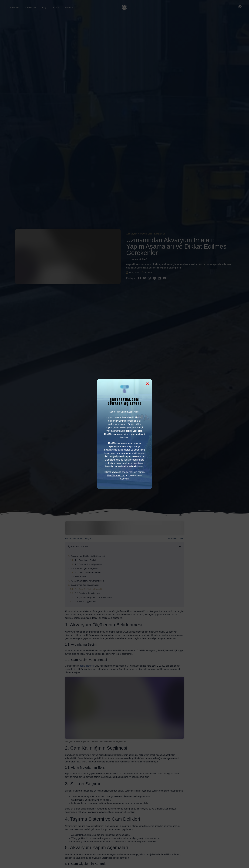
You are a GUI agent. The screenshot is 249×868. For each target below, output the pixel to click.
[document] (124, 434)
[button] (148, 384)
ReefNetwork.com (116, 475)
